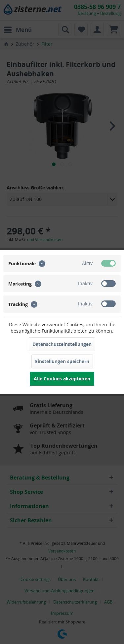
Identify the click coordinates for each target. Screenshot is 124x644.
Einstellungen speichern (62, 361)
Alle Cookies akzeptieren (62, 379)
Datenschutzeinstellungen (62, 344)
